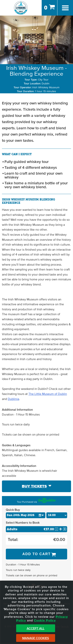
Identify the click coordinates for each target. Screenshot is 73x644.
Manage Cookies (36, 638)
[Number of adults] (61, 529)
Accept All (36, 628)
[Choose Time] (57, 515)
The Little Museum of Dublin (48, 394)
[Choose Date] (26, 515)
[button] (41, 515)
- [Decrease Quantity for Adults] (56, 529)
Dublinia (13, 399)
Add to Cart (37, 554)
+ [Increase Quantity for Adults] (65, 529)
